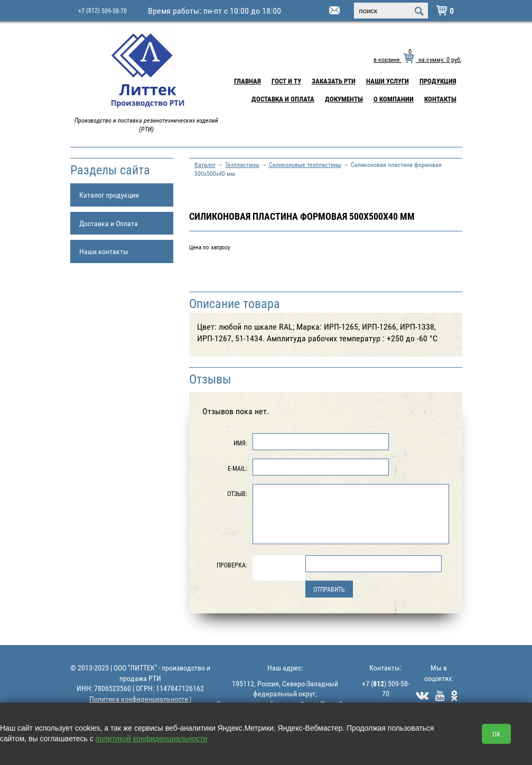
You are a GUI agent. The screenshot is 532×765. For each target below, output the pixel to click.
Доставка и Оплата (283, 99)
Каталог (205, 164)
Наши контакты (104, 251)
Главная (248, 81)
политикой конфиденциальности (152, 739)
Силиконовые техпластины (305, 164)
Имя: (240, 443)
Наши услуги (388, 81)
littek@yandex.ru (321, 11)
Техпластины (242, 164)
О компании (394, 99)
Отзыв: (237, 493)
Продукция (438, 81)
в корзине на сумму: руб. (417, 59)
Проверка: (232, 565)
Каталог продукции (109, 195)
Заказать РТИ (334, 81)
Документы (344, 99)
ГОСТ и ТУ (286, 81)
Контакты (440, 99)
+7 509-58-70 (102, 10)
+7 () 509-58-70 (386, 689)
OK (496, 734)
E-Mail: (237, 468)
